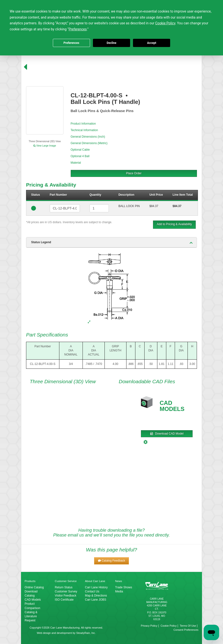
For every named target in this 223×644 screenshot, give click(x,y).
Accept (152, 43)
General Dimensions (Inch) (88, 137)
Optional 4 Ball (80, 156)
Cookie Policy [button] (165, 23)
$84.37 (154, 206)
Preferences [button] (78, 29)
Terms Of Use (188, 626)
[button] (112, 561)
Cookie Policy (169, 626)
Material (76, 163)
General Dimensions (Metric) (89, 143)
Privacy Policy (149, 626)
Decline (111, 43)
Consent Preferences (186, 630)
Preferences (71, 43)
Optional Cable (80, 150)
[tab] (111, 242)
